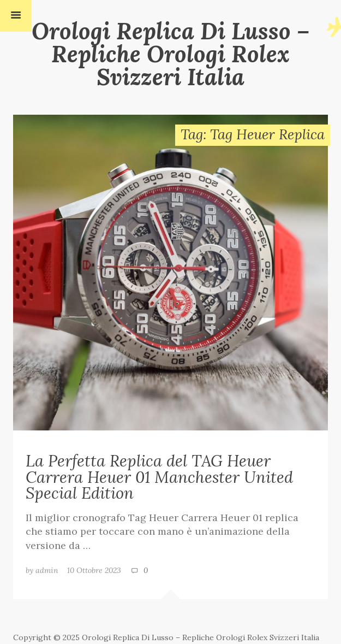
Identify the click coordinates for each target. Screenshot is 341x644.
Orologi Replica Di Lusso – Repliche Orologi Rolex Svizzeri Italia (171, 54)
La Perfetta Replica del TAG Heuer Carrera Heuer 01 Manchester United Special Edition (159, 477)
